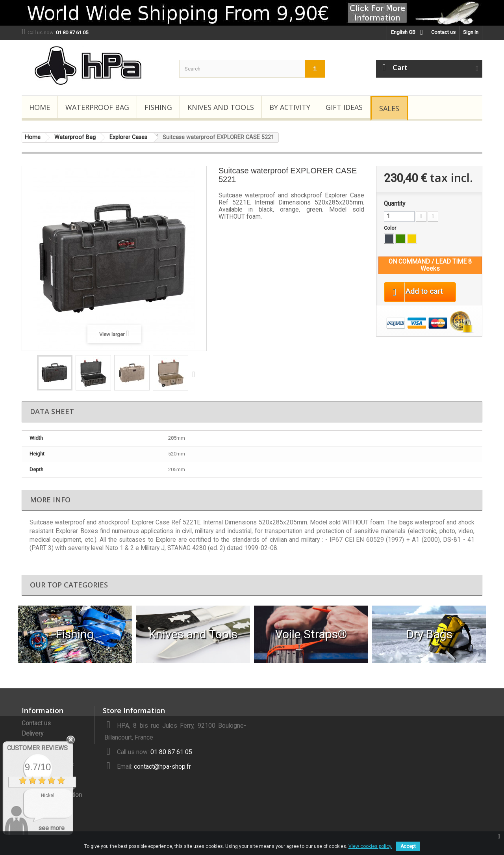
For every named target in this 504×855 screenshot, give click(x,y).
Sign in (471, 32)
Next (195, 374)
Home (40, 107)
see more (51, 828)
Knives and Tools (221, 107)
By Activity (290, 107)
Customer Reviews (37, 748)
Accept (408, 846)
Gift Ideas (344, 107)
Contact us (443, 32)
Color (391, 228)
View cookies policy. (370, 846)
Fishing (158, 107)
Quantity (395, 204)
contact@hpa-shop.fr (162, 767)
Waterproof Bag (97, 107)
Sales (389, 108)
